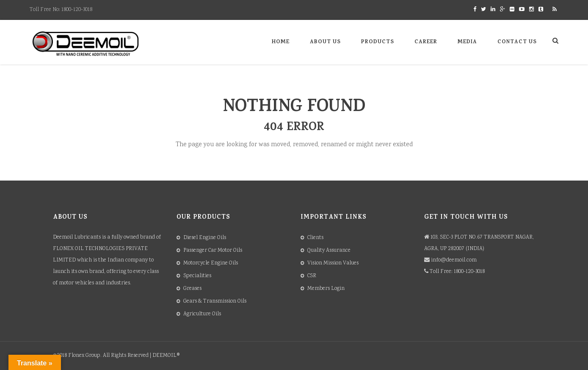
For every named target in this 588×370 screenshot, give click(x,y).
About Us (325, 42)
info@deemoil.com (454, 260)
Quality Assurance (329, 251)
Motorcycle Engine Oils (211, 263)
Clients (315, 238)
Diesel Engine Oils (205, 238)
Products (378, 42)
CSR (312, 276)
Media (467, 42)
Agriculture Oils (202, 314)
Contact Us (517, 42)
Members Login (326, 289)
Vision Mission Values (333, 263)
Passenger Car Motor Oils (213, 251)
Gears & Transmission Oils (215, 302)
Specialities (197, 276)
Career (426, 42)
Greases (192, 289)
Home (281, 42)
